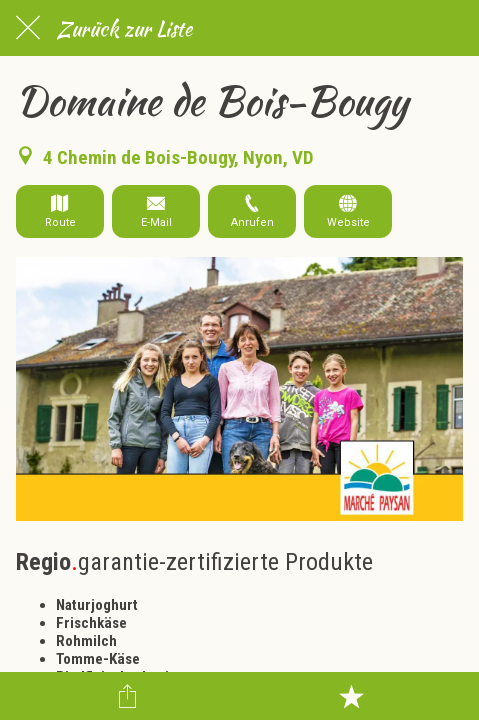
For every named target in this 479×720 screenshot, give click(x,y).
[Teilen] (128, 696)
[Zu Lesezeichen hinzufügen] (351, 696)
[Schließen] (28, 28)
